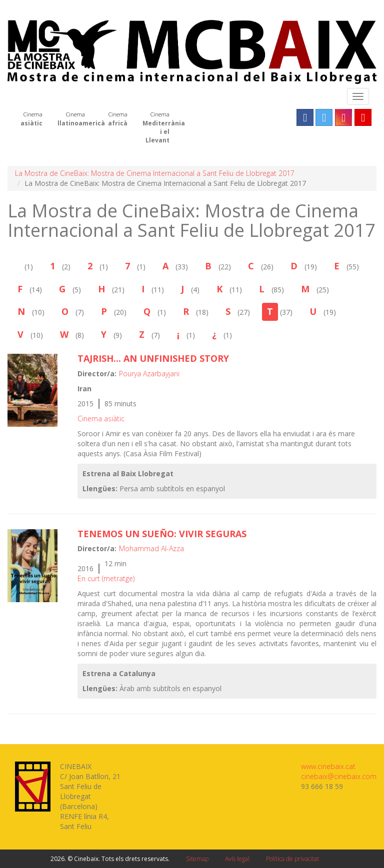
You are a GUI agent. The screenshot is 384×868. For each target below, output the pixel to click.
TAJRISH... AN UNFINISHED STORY (153, 358)
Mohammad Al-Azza (151, 548)
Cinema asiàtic (101, 419)
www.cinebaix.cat (328, 766)
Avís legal (237, 859)
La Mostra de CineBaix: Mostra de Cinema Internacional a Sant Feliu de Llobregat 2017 (155, 173)
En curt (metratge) (106, 578)
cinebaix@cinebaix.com (339, 776)
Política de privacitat (292, 859)
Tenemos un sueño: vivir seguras (162, 534)
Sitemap (197, 859)
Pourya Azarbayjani (149, 374)
